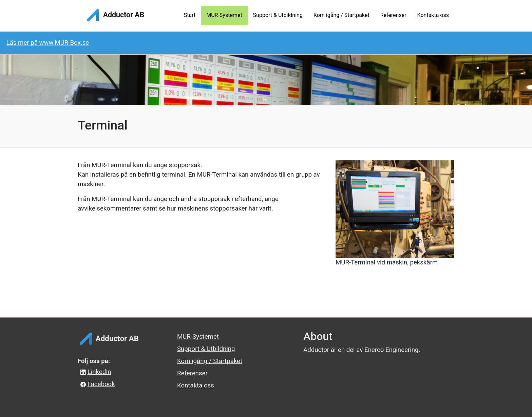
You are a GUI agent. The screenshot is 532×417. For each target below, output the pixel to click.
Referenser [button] (393, 15)
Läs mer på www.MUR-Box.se (48, 43)
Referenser (192, 373)
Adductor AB (115, 15)
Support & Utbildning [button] (278, 15)
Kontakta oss (196, 385)
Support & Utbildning (206, 349)
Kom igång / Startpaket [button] (341, 15)
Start (190, 15)
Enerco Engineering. (392, 350)
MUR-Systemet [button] (224, 15)
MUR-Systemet (198, 337)
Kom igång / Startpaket (210, 361)
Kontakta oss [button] (433, 15)
